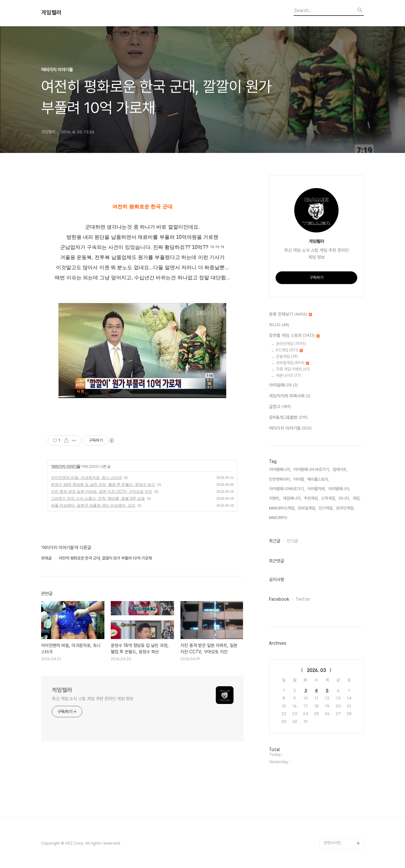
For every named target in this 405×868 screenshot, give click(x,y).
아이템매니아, (339, 489)
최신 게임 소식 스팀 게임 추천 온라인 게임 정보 (93, 699)
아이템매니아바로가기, (287, 489)
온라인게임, (345, 508)
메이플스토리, (318, 479)
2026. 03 (316, 670)
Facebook (279, 599)
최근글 (275, 541)
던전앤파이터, (280, 479)
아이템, (299, 479)
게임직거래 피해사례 (290, 396)
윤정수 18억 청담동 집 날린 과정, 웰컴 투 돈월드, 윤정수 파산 (103, 485)
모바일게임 (293, 363)
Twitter (303, 599)
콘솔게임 (287, 356)
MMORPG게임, (282, 508)
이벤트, (275, 498)
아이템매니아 (283, 385)
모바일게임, (307, 508)
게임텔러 (51, 13)
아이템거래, (316, 489)
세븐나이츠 (288, 375)
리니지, (344, 498)
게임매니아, (292, 498)
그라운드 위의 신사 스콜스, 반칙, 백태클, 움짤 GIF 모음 (98, 498)
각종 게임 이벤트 (293, 369)
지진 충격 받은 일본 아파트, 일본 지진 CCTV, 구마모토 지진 (102, 491)
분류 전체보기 (290, 314)
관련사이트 (332, 843)
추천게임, (311, 498)
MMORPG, (279, 518)
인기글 (292, 541)
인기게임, (326, 508)
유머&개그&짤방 (288, 418)
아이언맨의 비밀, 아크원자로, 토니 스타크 (86, 478)
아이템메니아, (280, 469)
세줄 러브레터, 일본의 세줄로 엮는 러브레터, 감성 (93, 505)
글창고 (280, 407)
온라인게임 (291, 344)
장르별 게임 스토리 (294, 336)
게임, (356, 498)
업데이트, (340, 469)
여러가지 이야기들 (65, 466)
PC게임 (289, 350)
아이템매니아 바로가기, (312, 469)
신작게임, (329, 498)
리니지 (279, 325)
